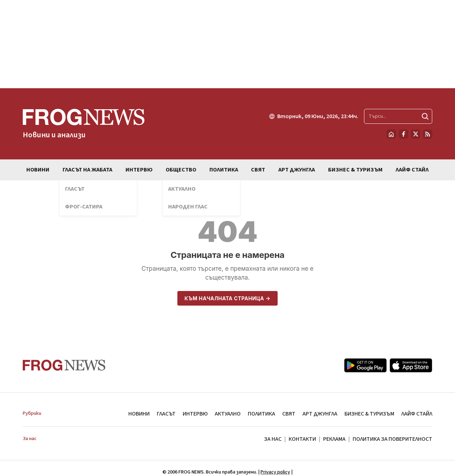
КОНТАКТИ (302, 439)
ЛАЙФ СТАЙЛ (417, 414)
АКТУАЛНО (228, 414)
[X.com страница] (416, 134)
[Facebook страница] (403, 134)
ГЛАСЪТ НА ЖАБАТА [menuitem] (87, 170)
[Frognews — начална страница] (84, 124)
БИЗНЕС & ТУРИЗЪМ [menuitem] (355, 170)
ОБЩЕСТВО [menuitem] (181, 170)
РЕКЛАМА (334, 439)
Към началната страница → (227, 298)
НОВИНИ (139, 414)
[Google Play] (365, 365)
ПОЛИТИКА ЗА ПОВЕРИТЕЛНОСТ (392, 439)
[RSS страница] (428, 134)
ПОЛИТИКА (261, 414)
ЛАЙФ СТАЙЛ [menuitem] (412, 170)
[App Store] (411, 365)
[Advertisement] (227, 44)
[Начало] (391, 134)
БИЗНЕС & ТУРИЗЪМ (369, 414)
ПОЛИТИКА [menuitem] (224, 170)
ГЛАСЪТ (166, 414)
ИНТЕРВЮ (195, 414)
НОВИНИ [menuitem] (38, 170)
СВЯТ (289, 414)
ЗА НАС (273, 439)
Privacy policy (275, 472)
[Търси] (425, 116)
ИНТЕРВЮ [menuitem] (139, 170)
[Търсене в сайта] (398, 116)
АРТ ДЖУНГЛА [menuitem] (297, 170)
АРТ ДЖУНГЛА (320, 414)
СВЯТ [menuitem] (258, 170)
